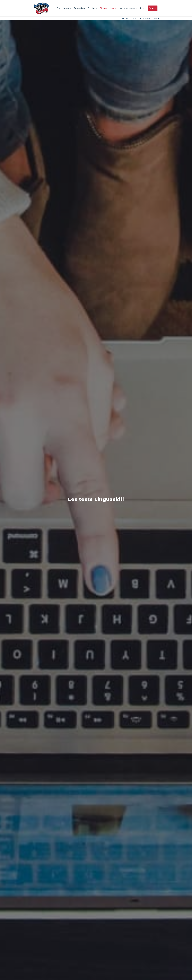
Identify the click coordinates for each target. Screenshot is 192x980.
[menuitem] (64, 8)
